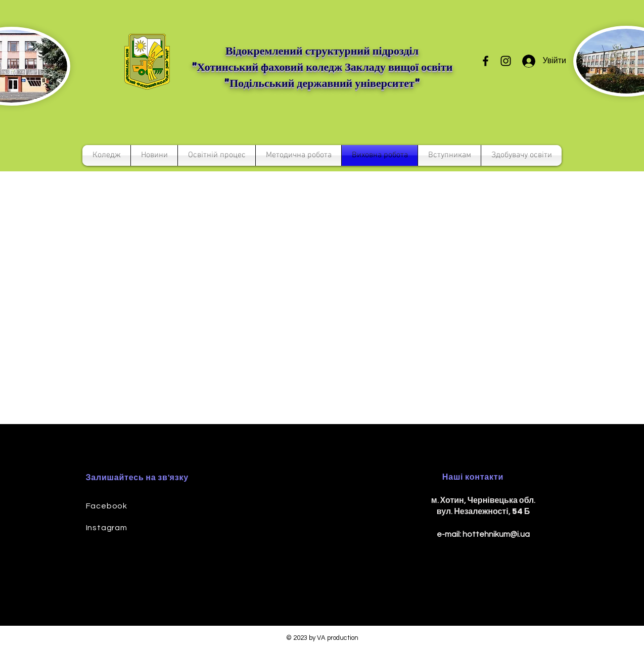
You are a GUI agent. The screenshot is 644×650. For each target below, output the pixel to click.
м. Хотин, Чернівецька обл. (484, 500)
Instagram (107, 528)
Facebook (107, 506)
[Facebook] (486, 61)
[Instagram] (506, 61)
